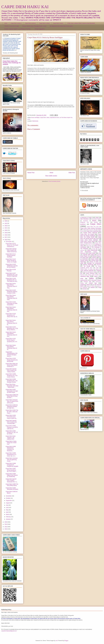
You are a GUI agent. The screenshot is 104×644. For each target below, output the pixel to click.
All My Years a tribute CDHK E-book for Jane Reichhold (81, 23)
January (8, 519)
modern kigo (93, 283)
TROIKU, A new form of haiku (12, 26)
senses (85, 289)
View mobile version (51, 176)
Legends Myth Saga (88, 255)
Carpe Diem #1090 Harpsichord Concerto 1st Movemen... (11, 449)
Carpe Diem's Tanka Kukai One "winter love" (11, 443)
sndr (57, 641)
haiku (48, 117)
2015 (6, 522)
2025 (6, 221)
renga (100, 287)
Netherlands (35, 121)
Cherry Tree (90, 244)
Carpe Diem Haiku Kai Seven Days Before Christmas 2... (12, 365)
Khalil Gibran (92, 253)
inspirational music (54, 117)
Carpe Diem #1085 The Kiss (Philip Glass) (12, 485)
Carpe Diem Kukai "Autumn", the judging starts (11, 438)
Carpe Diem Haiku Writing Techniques (91, 228)
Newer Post (31, 173)
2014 (6, 524)
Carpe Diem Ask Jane (93, 227)
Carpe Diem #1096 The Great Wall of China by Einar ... (12, 396)
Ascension (86, 221)
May (7, 510)
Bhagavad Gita (85, 222)
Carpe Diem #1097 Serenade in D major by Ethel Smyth (12, 391)
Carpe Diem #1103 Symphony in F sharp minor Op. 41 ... (11, 316)
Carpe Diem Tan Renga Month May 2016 (91, 238)
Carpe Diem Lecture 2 (30, 23)
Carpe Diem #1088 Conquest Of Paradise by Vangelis (12, 465)
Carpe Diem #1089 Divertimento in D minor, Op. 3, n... (11, 454)
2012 (6, 529)
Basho (94, 221)
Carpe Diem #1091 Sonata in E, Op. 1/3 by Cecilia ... (12, 432)
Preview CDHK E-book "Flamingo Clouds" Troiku (34, 26)
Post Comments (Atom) (55, 181)
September (9, 501)
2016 (6, 240)
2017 (6, 237)
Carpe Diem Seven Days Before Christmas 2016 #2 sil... (11, 347)
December (9, 242)
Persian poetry (84, 260)
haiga (82, 279)
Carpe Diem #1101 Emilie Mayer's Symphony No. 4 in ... (11, 341)
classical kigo (85, 276)
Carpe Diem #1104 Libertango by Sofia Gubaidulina (12, 303)
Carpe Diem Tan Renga (87, 234)
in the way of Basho (96, 280)
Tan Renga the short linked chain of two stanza (61, 26)
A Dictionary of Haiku (86, 218)
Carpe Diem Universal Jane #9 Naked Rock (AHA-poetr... (12, 401)
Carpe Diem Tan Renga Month (91, 236)
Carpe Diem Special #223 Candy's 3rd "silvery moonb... (11, 370)
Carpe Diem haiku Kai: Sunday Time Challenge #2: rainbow (12, 63)
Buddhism (83, 224)
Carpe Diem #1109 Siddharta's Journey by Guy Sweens (12, 266)
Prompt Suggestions (40, 29)
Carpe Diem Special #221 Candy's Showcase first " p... (12, 480)
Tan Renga (87, 266)
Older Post (72, 173)
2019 (6, 233)
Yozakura (99, 270)
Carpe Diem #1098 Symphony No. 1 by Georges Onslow (12, 381)
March (8, 514)
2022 (6, 226)
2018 (6, 235)
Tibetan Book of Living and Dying (89, 269)
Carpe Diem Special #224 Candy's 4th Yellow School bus (11, 250)
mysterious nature (85, 285)
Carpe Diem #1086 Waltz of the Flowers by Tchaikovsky (12, 475)
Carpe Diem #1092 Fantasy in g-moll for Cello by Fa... (12, 427)
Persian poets (95, 260)
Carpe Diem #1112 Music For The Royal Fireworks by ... (12, 245)
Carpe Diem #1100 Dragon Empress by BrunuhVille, (12, 360)
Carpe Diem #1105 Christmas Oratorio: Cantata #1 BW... (12, 292)
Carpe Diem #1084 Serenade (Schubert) (12, 489)
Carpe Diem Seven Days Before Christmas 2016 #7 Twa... (11, 286)
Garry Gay (89, 246)
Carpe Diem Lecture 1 (16, 23)
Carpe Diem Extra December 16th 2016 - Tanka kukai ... (12, 386)
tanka (29, 119)
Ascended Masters (97, 219)
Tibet (97, 268)
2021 (6, 228)
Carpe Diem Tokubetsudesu (91, 242)
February (9, 517)
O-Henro (94, 258)
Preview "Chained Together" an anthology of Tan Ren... (18, 29)
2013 (6, 527)
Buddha (96, 222)
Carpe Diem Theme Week (88, 241)
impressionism (84, 280)
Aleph (97, 218)
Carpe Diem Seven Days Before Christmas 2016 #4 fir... (11, 322)
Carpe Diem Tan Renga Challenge (91, 235)
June (7, 507)
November (9, 496)
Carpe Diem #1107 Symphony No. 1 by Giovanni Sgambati (12, 275)
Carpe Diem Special (90, 233)
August (8, 503)
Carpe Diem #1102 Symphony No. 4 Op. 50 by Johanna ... (12, 328)
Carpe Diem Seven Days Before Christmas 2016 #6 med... (11, 297)
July (7, 505)
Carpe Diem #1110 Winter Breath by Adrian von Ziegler (11, 261)
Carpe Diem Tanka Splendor (89, 240)
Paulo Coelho (95, 259)
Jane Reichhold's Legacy (89, 252)
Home (6, 23)
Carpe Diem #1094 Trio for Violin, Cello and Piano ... (12, 412)
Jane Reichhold (92, 250)
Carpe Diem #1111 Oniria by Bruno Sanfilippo (11, 255)
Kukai (100, 253)
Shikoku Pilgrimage (88, 265)
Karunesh (83, 253)
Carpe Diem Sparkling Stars (94, 231)
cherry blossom (90, 273)
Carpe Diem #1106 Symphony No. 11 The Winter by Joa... (12, 280)
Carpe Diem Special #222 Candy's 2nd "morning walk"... (11, 422)
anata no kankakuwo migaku (90, 272)
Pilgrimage (83, 262)
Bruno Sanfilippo (35, 117)
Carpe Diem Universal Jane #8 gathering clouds (12, 460)
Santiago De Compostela (94, 263)
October (8, 498)
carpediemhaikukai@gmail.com (9, 631)
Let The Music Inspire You (66, 117)
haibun (96, 276)
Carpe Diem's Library (44, 23)
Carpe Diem (43, 117)
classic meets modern (93, 275)
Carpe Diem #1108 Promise (11, 270)
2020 (6, 230)
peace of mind (90, 286)
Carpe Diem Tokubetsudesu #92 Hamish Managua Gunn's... (12, 354)
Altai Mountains (85, 219)
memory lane (87, 282)
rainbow (93, 287)
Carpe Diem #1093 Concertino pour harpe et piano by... (11, 417)
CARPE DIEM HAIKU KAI (25, 7)
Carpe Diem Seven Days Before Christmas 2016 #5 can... (11, 309)
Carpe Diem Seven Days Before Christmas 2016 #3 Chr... (11, 334)
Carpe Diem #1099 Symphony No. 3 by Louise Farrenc (12, 375)
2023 (6, 223)
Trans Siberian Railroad (87, 270)
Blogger (66, 641)
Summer (99, 265)
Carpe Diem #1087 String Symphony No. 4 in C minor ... (11, 470)
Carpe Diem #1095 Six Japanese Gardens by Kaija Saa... (12, 406)
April (7, 512)
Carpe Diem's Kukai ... (59, 23)
